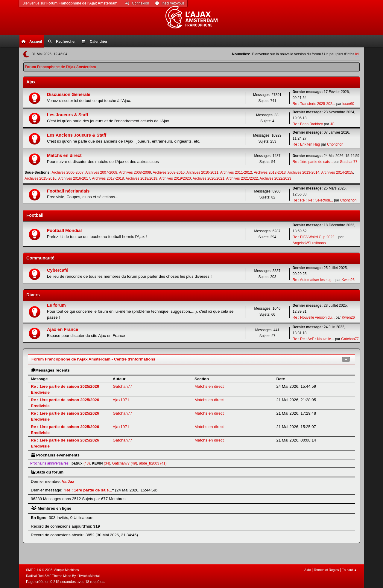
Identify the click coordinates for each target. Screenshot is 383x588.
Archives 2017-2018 (108, 178)
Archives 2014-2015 (337, 172)
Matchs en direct (64, 155)
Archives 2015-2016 (41, 178)
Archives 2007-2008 (101, 172)
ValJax (68, 481)
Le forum (56, 305)
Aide (308, 570)
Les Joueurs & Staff (68, 115)
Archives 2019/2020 (175, 178)
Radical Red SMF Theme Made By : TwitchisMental (63, 576)
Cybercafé (58, 270)
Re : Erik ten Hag (306, 144)
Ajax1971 (121, 400)
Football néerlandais (68, 191)
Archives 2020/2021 (209, 178)
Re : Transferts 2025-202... (314, 104)
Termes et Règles (326, 570)
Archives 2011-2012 (236, 172)
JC (332, 124)
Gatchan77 (349, 162)
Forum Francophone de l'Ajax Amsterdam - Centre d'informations (93, 359)
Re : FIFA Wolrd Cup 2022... (315, 237)
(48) (81, 463)
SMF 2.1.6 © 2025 (39, 570)
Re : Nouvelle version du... (314, 317)
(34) (101, 463)
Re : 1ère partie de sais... (313, 162)
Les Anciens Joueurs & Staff (77, 135)
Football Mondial (64, 230)
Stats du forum (47, 472)
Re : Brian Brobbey (308, 124)
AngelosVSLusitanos (309, 243)
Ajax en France (63, 329)
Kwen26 (348, 280)
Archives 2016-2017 (74, 178)
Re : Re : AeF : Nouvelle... (313, 339)
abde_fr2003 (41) (153, 463)
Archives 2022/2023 (276, 178)
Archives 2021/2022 (242, 178)
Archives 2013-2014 (304, 172)
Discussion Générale (69, 94)
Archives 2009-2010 (169, 172)
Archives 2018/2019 (142, 178)
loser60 (348, 104)
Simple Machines (66, 570)
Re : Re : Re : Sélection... (313, 200)
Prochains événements (56, 455)
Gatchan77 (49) (125, 463)
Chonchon (335, 144)
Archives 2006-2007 (68, 172)
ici (357, 54)
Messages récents (51, 370)
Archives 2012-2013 (270, 172)
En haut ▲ (349, 570)
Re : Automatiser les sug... (314, 280)
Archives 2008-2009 (135, 172)
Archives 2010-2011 (202, 172)
